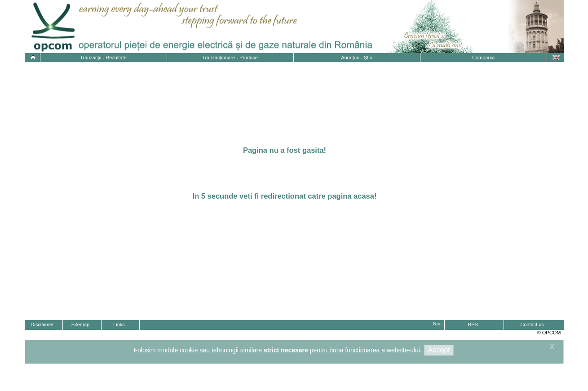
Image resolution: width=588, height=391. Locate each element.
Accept (439, 350)
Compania (483, 58)
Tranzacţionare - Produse (230, 58)
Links (119, 324)
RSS (473, 324)
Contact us (532, 324)
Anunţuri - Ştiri (357, 58)
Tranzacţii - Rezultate (103, 58)
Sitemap (80, 324)
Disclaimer (42, 324)
